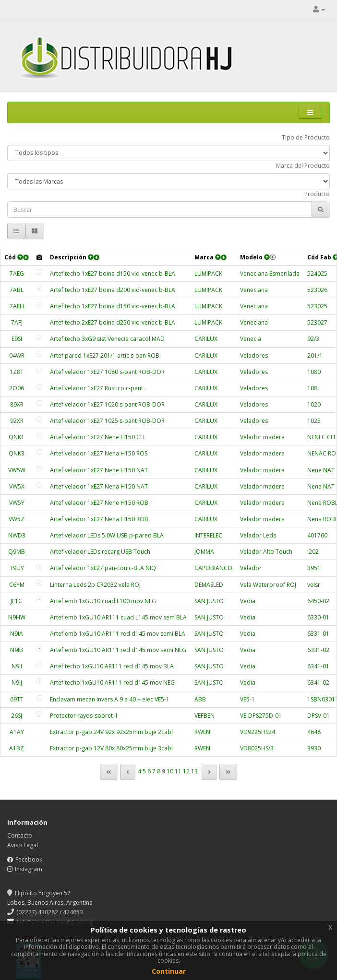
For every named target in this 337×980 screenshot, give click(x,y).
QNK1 (17, 437)
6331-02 (318, 650)
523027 (317, 322)
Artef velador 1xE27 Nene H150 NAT (99, 470)
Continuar (169, 971)
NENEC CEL (322, 437)
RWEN (202, 732)
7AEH (17, 306)
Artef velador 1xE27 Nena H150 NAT (99, 486)
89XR (17, 404)
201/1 (315, 356)
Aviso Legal (23, 845)
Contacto (20, 835)
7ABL (17, 290)
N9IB (17, 650)
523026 (317, 290)
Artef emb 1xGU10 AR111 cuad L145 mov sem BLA (118, 617)
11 (178, 771)
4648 (314, 732)
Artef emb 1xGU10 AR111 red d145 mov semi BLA (118, 634)
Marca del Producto (303, 166)
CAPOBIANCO (213, 568)
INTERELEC (208, 535)
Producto (317, 194)
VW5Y (17, 503)
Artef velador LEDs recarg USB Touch (100, 552)
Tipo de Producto (306, 137)
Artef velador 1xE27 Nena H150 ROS (99, 453)
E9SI (17, 339)
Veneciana (254, 290)
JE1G (17, 601)
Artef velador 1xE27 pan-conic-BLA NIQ (103, 568)
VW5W (17, 470)
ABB (200, 699)
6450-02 (318, 601)
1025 (314, 421)
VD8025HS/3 (257, 748)
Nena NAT (321, 486)
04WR (17, 356)
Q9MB (17, 552)
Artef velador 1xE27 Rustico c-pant (96, 388)
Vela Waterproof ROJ (268, 585)
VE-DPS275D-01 (261, 716)
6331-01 (318, 634)
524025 (317, 274)
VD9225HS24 (258, 732)
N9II (17, 666)
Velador (251, 568)
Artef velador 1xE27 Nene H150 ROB (99, 503)
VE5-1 (247, 699)
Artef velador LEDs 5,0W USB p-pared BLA (107, 535)
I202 (313, 552)
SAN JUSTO (209, 601)
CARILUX (206, 339)
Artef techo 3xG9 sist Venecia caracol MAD (107, 339)
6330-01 (318, 617)
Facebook (29, 859)
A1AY (17, 732)
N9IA (17, 634)
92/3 (313, 339)
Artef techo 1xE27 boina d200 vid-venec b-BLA (113, 290)
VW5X (17, 486)
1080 (314, 372)
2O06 (17, 388)
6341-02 (318, 682)
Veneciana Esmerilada (270, 274)
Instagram (29, 869)
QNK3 (17, 453)
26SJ (17, 716)
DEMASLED (209, 585)
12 (186, 771)
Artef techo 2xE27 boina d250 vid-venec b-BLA (113, 322)
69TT (17, 699)
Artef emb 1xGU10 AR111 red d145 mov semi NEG (118, 650)
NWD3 (17, 535)
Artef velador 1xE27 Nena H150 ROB (99, 519)
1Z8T (17, 372)
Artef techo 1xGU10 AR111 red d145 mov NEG (112, 682)
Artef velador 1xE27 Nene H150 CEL (98, 437)
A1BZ (17, 748)
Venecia (251, 339)
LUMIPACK (208, 274)
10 (170, 771)
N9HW (17, 617)
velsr (314, 585)
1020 (314, 404)
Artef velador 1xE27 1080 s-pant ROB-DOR (107, 372)
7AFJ (17, 322)
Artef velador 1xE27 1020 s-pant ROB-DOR (107, 404)
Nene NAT (321, 470)
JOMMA (204, 552)
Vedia (248, 601)
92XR (17, 421)
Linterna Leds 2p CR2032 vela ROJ (95, 585)
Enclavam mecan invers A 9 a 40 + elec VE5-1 (110, 699)
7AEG (17, 274)
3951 (314, 568)
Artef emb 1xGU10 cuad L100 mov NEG (103, 601)
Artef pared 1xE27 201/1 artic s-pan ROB (105, 356)
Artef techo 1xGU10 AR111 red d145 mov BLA (112, 666)
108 (312, 388)
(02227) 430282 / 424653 (45, 912)
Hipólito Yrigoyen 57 (39, 893)
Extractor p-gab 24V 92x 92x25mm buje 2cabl (111, 732)
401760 (317, 535)
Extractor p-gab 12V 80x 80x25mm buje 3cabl (111, 748)
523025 (317, 306)
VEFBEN (205, 716)
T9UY (17, 568)
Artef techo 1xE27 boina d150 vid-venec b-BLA (113, 274)
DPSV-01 (319, 716)
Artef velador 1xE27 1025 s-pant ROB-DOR (107, 421)
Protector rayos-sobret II (84, 716)
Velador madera (262, 437)
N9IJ (17, 682)
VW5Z (17, 519)
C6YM (17, 585)
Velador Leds (258, 535)
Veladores (254, 356)
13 (194, 771)
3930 (314, 748)
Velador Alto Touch (266, 552)
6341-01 (318, 666)
